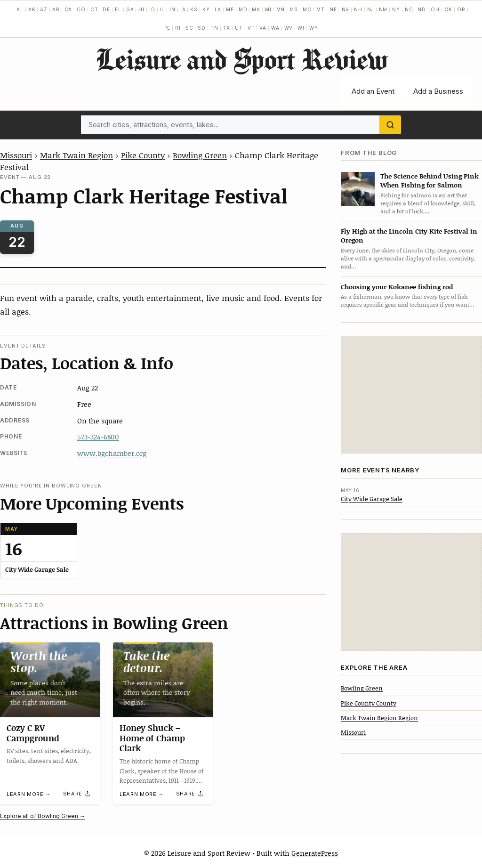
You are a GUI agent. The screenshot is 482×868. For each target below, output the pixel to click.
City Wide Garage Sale (372, 499)
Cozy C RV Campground (33, 733)
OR (461, 9)
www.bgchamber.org (112, 453)
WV (289, 28)
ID (152, 9)
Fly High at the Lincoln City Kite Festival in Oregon (409, 235)
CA (68, 9)
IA (183, 9)
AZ (44, 9)
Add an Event (373, 91)
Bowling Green (200, 155)
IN (173, 9)
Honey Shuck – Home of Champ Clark (152, 738)
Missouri (16, 155)
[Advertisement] (411, 395)
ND (422, 9)
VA (263, 28)
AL (20, 9)
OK (449, 9)
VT (251, 28)
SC (189, 28)
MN (281, 9)
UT (239, 28)
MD (243, 9)
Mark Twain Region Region (379, 718)
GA (130, 9)
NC (409, 9)
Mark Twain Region (76, 155)
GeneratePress (315, 853)
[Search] (390, 125)
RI (178, 28)
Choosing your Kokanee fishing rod (397, 287)
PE (168, 28)
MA (256, 9)
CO (81, 9)
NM (383, 9)
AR (56, 9)
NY (396, 9)
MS (294, 9)
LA (218, 9)
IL (163, 9)
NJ (371, 9)
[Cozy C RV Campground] (50, 680)
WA (275, 28)
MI (268, 9)
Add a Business (438, 91)
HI (141, 9)
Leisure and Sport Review (241, 59)
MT (321, 9)
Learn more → (29, 794)
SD (202, 28)
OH (435, 9)
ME (230, 9)
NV (346, 9)
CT (94, 9)
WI (301, 28)
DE (106, 9)
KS (194, 9)
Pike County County (369, 703)
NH (358, 9)
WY (314, 28)
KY (206, 9)
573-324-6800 (98, 437)
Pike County (143, 155)
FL (118, 9)
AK (32, 9)
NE (333, 9)
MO (307, 9)
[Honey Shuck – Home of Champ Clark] (163, 680)
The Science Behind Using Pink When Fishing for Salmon (430, 180)
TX (227, 28)
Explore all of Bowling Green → (43, 816)
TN (214, 28)
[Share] (77, 794)
